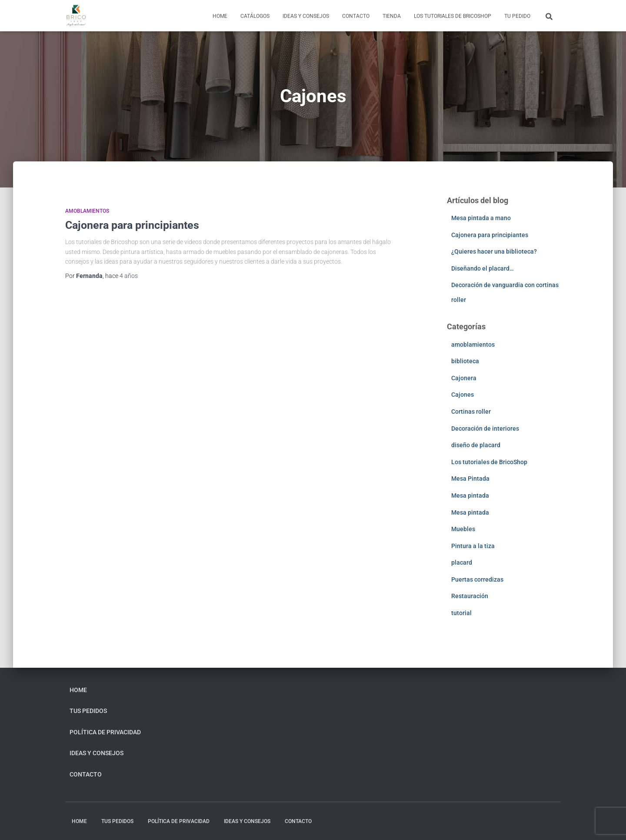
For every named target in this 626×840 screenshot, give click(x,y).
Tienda (392, 16)
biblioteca (465, 361)
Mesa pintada (470, 495)
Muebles (463, 529)
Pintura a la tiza (473, 546)
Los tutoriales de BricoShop (453, 16)
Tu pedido (517, 16)
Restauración (470, 596)
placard (462, 562)
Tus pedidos (88, 711)
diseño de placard (476, 445)
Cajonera (464, 378)
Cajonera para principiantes (132, 225)
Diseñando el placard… (483, 268)
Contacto (356, 16)
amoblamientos (87, 211)
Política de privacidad (105, 732)
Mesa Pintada (470, 479)
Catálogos (255, 16)
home (220, 16)
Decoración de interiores (485, 428)
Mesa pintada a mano (481, 218)
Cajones (463, 395)
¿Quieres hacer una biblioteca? (494, 251)
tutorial (461, 613)
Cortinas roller (471, 412)
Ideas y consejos (306, 16)
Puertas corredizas (477, 579)
